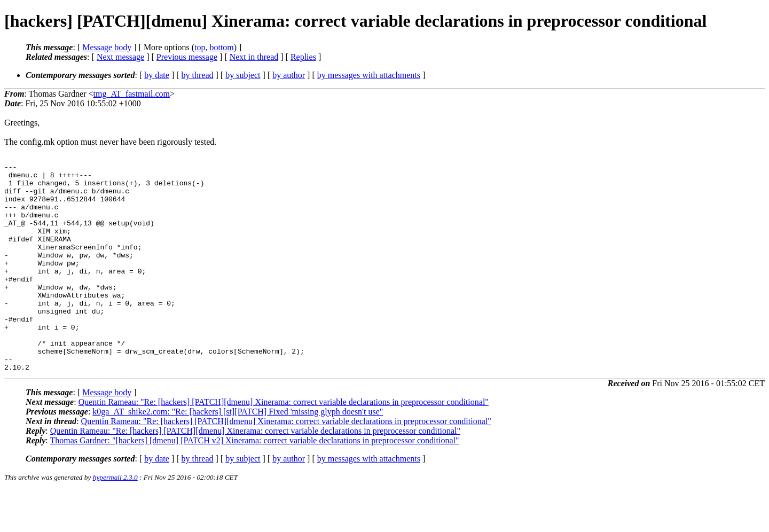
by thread (198, 75)
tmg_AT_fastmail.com (131, 94)
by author (289, 75)
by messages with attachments (369, 75)
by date (157, 75)
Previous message (187, 57)
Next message (120, 57)
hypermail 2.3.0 (115, 519)
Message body (107, 47)
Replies (303, 57)
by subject (243, 75)
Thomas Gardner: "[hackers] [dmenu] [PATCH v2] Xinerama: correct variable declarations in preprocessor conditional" (254, 482)
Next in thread (254, 57)
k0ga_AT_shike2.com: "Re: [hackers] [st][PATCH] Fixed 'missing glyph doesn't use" (238, 453)
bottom (221, 47)
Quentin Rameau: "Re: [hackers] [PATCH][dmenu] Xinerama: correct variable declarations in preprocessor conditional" (284, 444)
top (200, 47)
